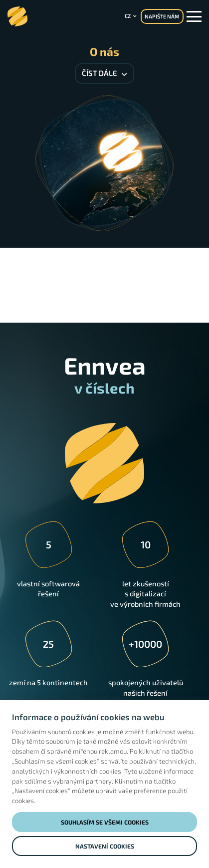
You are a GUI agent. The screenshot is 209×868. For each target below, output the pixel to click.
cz (128, 16)
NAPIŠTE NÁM (162, 16)
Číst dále (104, 73)
